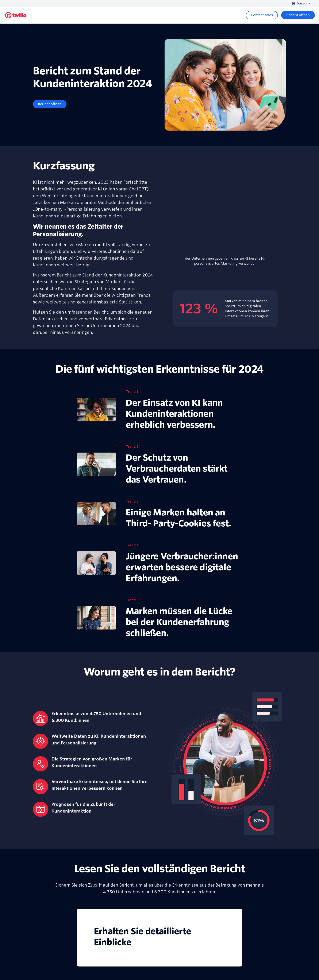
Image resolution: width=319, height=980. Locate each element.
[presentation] (225, 215)
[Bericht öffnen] (50, 104)
